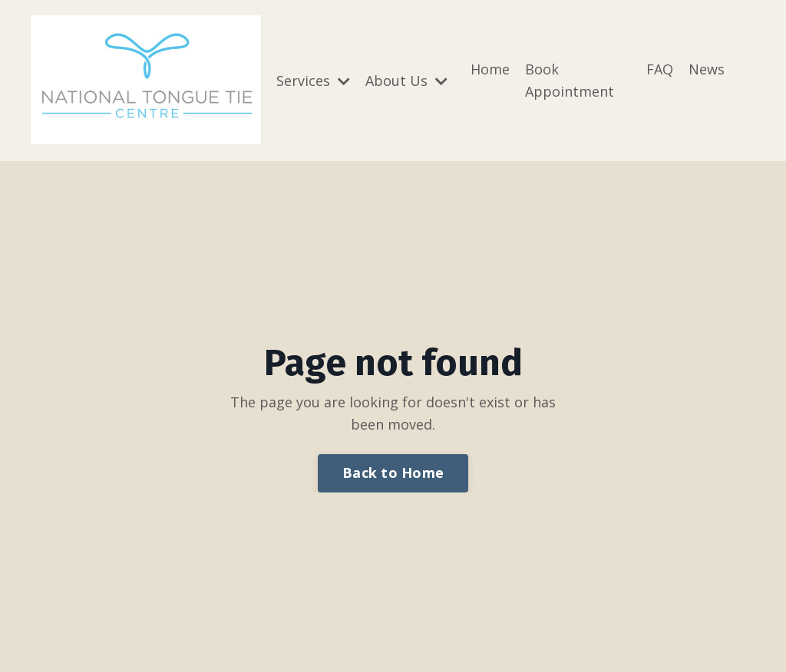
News (707, 69)
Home (490, 69)
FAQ (660, 69)
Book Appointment (570, 80)
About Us (406, 81)
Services (313, 81)
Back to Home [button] (393, 473)
